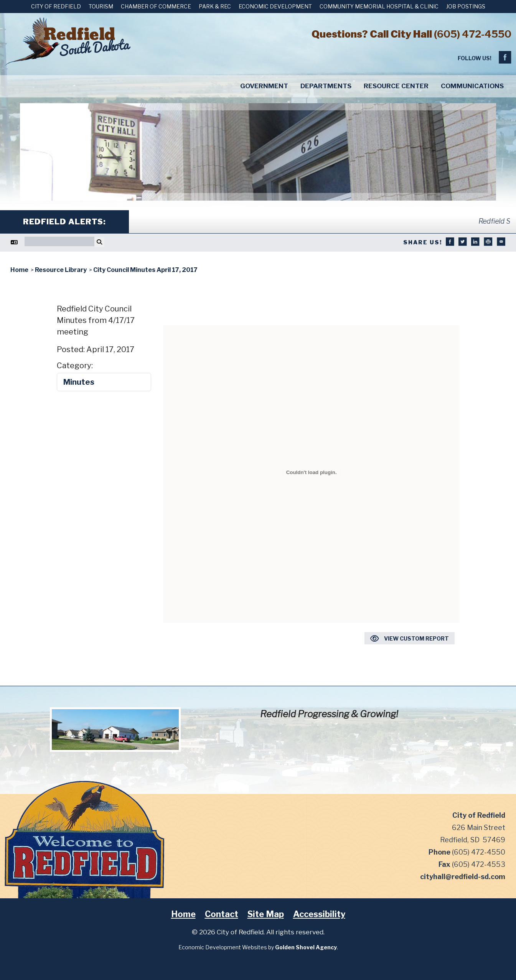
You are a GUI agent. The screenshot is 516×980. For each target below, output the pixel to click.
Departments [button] (326, 86)
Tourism (101, 6)
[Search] (59, 241)
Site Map (266, 914)
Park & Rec (215, 6)
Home (183, 914)
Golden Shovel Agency (306, 947)
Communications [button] (472, 86)
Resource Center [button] (396, 86)
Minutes (79, 382)
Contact (222, 914)
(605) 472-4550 (473, 34)
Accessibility (319, 914)
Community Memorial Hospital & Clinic (379, 6)
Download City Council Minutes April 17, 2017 (311, 309)
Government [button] (264, 86)
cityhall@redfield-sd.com (463, 877)
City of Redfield (56, 6)
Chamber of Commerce (156, 6)
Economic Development (275, 6)
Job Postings (466, 6)
